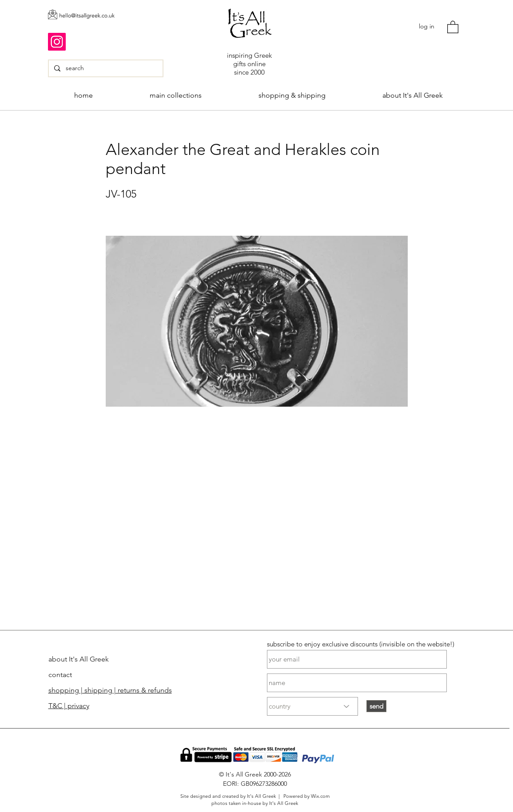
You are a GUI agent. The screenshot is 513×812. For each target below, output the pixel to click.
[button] (453, 27)
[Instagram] (57, 42)
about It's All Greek (79, 659)
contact (60, 675)
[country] (312, 706)
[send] (376, 706)
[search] (105, 68)
